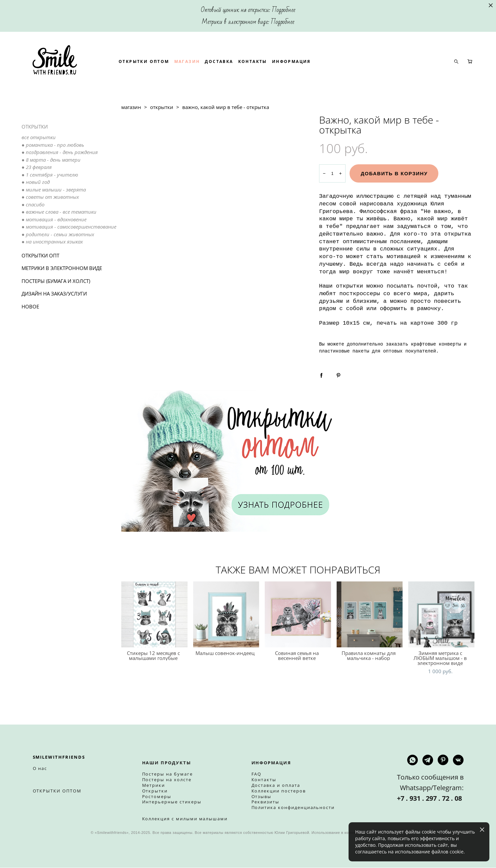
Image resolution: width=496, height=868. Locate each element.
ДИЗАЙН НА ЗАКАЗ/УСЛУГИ (54, 316)
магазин (131, 129)
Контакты (264, 780)
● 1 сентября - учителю (50, 196)
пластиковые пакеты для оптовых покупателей (378, 373)
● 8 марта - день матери (51, 182)
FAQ (257, 774)
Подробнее (284, 10)
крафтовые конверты (436, 366)
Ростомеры (157, 796)
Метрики (154, 785)
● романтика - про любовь (53, 167)
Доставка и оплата (276, 785)
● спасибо (33, 226)
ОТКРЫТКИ (35, 148)
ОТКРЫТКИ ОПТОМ (187, 73)
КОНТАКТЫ (296, 73)
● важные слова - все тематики (59, 234)
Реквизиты (266, 802)
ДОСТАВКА (263, 73)
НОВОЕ (30, 328)
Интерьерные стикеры (172, 802)
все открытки (39, 159)
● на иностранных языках (52, 264)
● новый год (36, 204)
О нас (40, 769)
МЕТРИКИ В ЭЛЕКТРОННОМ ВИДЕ (62, 290)
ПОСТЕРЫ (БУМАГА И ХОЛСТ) (56, 303)
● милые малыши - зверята (54, 211)
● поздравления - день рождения (60, 174)
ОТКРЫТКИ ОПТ (40, 277)
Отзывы (262, 796)
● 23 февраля (37, 189)
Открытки (155, 791)
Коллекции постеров (279, 791)
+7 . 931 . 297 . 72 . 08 (430, 799)
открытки (162, 129)
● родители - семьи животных (58, 256)
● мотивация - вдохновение (54, 241)
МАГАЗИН (231, 73)
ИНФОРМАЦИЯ (335, 73)
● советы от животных (50, 219)
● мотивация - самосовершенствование (69, 249)
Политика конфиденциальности (293, 808)
